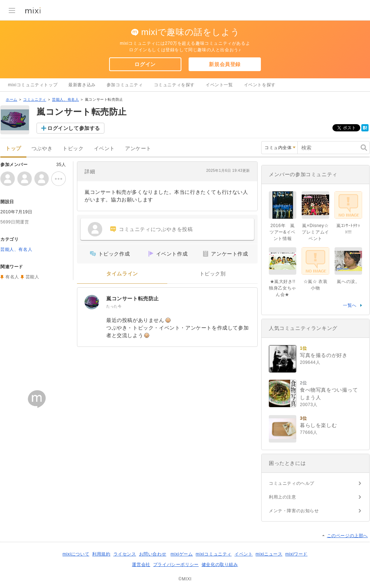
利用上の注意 (283, 497)
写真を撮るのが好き (324, 355)
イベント (104, 149)
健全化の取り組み (220, 565)
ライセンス (125, 554)
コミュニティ (35, 99)
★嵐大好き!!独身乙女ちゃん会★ (283, 288)
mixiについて (76, 554)
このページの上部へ (347, 536)
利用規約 (101, 554)
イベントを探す (260, 85)
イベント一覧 (219, 85)
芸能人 (33, 277)
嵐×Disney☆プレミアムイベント (315, 232)
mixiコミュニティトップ (33, 85)
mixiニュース (269, 554)
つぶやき (42, 149)
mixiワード (296, 554)
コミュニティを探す (174, 85)
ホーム (12, 99)
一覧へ (350, 305)
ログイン (145, 64)
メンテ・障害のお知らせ (294, 511)
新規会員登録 (225, 64)
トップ (13, 149)
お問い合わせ (153, 554)
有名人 (12, 277)
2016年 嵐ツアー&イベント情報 (283, 232)
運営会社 (141, 565)
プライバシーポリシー (176, 565)
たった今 (114, 306)
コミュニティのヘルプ (292, 483)
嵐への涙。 (348, 282)
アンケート (138, 149)
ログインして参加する (74, 128)
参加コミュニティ (125, 85)
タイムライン (122, 274)
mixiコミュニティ (214, 554)
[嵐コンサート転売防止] (92, 302)
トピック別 (213, 274)
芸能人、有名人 (65, 99)
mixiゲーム (182, 554)
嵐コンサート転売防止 (133, 299)
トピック (73, 149)
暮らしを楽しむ (318, 425)
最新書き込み (82, 85)
